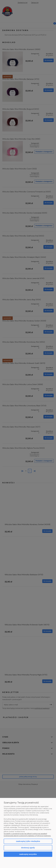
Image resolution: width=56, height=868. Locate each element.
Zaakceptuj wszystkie (28, 854)
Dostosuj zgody (28, 848)
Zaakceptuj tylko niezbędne (28, 841)
